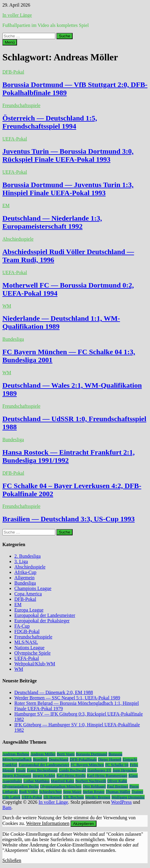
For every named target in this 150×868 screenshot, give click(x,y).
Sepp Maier (72, 792)
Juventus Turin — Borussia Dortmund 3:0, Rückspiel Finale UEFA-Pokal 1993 (68, 155)
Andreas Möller (43, 754)
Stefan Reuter (94, 792)
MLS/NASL (26, 642)
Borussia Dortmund (92, 754)
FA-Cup (22, 626)
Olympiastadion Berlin (21, 786)
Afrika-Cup (25, 572)
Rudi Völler (29, 792)
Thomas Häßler (118, 792)
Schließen (12, 860)
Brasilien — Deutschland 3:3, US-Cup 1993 (69, 519)
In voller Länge (17, 15)
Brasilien (40, 759)
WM (7, 306)
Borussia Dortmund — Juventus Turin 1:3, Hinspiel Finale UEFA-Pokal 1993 (68, 189)
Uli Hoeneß (53, 797)
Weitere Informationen (48, 823)
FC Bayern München (87, 765)
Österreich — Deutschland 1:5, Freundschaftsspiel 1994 (50, 122)
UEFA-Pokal (15, 139)
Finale (21, 770)
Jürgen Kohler (44, 775)
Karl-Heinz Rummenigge (107, 775)
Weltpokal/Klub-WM (35, 664)
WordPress (121, 802)
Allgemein (25, 578)
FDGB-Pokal (27, 631)
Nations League (29, 648)
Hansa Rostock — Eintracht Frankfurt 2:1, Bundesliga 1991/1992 (69, 456)
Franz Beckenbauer (42, 770)
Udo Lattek (11, 797)
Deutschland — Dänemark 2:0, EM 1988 (54, 692)
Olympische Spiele (32, 653)
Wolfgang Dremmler (128, 797)
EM (6, 205)
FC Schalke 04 (117, 765)
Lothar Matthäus (36, 781)
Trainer (137, 792)
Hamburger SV (99, 770)
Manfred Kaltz (62, 781)
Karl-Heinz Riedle (71, 775)
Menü (10, 42)
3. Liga (21, 561)
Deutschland (59, 759)
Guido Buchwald (72, 770)
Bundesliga (13, 339)
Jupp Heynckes (125, 770)
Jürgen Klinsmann (17, 775)
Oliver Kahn (117, 781)
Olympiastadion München (61, 786)
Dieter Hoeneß (110, 759)
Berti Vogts (66, 754)
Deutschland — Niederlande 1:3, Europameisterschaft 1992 (52, 222)
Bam (7, 807)
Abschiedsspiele (18, 239)
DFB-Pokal (13, 72)
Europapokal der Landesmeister (45, 615)
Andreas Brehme (16, 754)
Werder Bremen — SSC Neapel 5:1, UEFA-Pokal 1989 (67, 698)
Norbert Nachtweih (91, 781)
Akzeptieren (83, 824)
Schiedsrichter (50, 792)
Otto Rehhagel (94, 786)
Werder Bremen (98, 797)
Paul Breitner (118, 786)
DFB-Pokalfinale (83, 759)
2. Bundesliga (27, 556)
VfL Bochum (74, 797)
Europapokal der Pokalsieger (42, 621)
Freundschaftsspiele (21, 105)
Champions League (33, 588)
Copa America (28, 594)
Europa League (29, 610)
